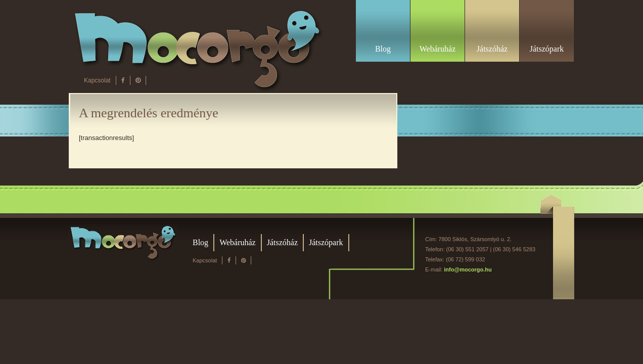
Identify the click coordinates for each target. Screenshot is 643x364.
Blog (200, 242)
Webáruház (238, 242)
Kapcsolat (97, 80)
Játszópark (326, 242)
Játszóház (282, 242)
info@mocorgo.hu (468, 269)
